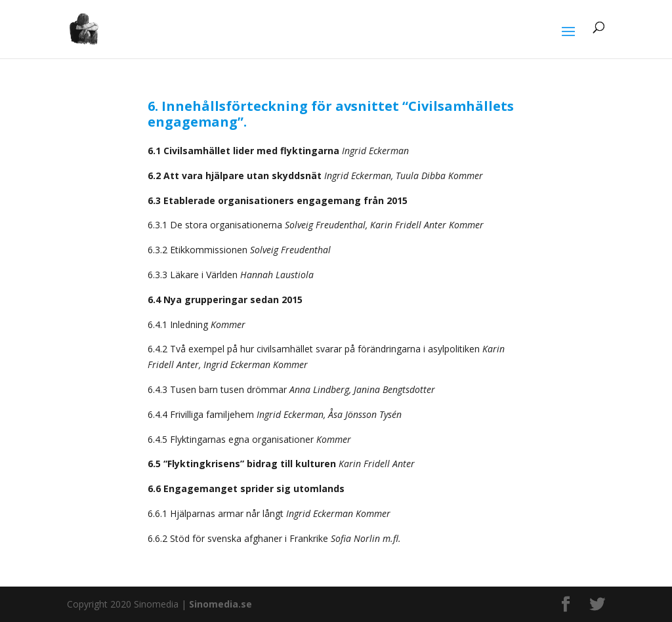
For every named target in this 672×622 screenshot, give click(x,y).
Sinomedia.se (220, 604)
